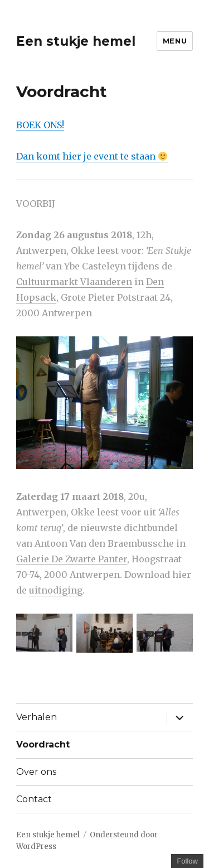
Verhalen (37, 717)
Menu (175, 41)
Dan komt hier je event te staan (92, 156)
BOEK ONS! (40, 125)
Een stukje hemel (76, 41)
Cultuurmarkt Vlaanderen (74, 282)
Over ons (36, 772)
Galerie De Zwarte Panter (72, 559)
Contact (34, 799)
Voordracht (43, 744)
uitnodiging (56, 590)
